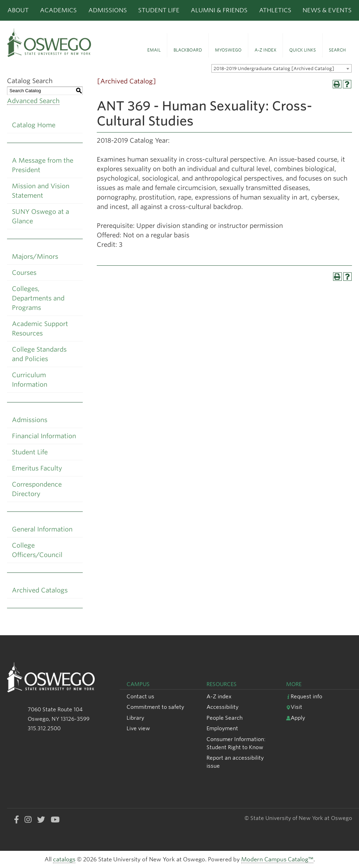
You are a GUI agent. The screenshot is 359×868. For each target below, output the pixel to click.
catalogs (64, 859)
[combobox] (282, 68)
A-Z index (219, 696)
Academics (58, 10)
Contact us (140, 696)
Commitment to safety (155, 707)
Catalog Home (34, 125)
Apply (296, 718)
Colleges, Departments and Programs (38, 298)
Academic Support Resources (40, 328)
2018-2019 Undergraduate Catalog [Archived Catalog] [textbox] (274, 69)
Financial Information (44, 436)
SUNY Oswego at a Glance (40, 216)
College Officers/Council (37, 550)
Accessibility (222, 707)
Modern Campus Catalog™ (277, 859)
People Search (225, 718)
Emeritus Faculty (37, 468)
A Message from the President (43, 165)
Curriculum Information (30, 380)
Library (135, 718)
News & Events (327, 10)
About (18, 10)
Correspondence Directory (37, 489)
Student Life (159, 10)
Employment (222, 728)
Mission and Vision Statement (41, 191)
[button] (154, 46)
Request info (304, 696)
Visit (294, 707)
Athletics (275, 10)
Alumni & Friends (219, 10)
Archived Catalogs (40, 590)
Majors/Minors (35, 256)
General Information (42, 529)
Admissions (108, 10)
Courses (24, 273)
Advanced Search (33, 101)
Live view (138, 728)
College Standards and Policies (39, 354)
